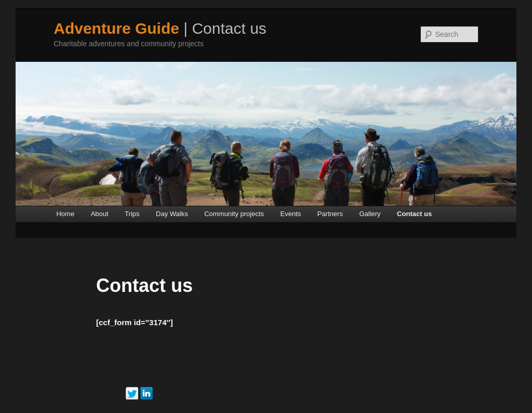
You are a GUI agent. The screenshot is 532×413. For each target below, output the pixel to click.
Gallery (370, 214)
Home (65, 214)
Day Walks (172, 214)
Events (291, 214)
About (100, 214)
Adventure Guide (116, 28)
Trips (132, 214)
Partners (330, 214)
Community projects (234, 214)
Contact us (414, 214)
